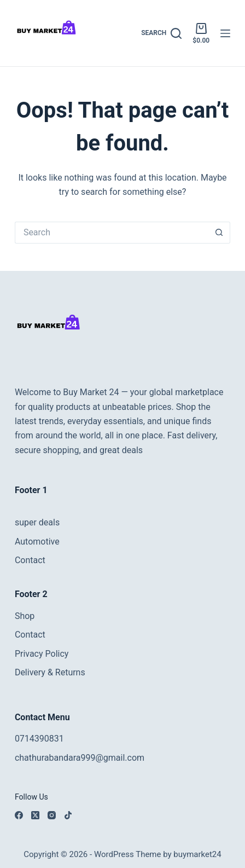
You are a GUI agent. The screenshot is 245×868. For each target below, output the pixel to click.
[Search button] (219, 233)
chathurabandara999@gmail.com (80, 758)
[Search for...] (112, 233)
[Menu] (225, 33)
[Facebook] (19, 815)
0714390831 (39, 739)
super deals (37, 522)
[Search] (161, 33)
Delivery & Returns (50, 672)
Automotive (37, 542)
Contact (30, 560)
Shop (25, 616)
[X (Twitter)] (35, 815)
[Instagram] (52, 815)
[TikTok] (68, 815)
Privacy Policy (42, 654)
